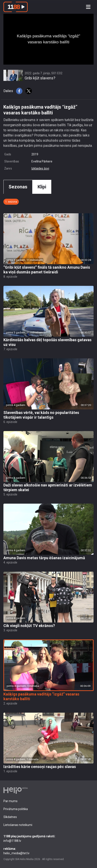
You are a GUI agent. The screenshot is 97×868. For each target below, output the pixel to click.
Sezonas (18, 187)
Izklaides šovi (40, 168)
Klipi (42, 187)
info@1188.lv (48, 838)
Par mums (10, 801)
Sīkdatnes (10, 817)
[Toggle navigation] (88, 7)
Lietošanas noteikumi (18, 825)
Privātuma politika (16, 809)
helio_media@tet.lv (48, 851)
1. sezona (11, 202)
